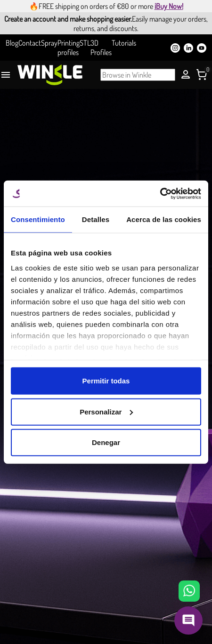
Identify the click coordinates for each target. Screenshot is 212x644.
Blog (12, 43)
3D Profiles (101, 48)
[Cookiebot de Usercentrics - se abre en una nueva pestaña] (160, 193)
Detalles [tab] (96, 219)
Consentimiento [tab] (38, 219)
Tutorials (124, 43)
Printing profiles (69, 48)
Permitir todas (106, 381)
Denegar (106, 442)
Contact (30, 43)
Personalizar (106, 411)
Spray (49, 43)
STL (85, 43)
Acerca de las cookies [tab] (164, 219)
